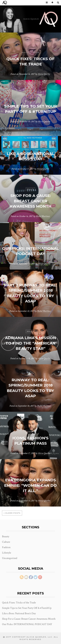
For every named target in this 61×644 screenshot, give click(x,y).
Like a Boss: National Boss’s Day (19, 613)
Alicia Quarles (44, 74)
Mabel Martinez (43, 216)
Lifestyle (7, 553)
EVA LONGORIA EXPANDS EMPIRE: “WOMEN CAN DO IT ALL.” (31, 485)
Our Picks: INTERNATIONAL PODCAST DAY (27, 624)
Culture (30, 100)
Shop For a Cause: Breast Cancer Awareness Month (31, 201)
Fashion (35, 52)
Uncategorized (10, 558)
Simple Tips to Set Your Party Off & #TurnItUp (27, 608)
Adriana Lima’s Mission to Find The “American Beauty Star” (31, 343)
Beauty (25, 52)
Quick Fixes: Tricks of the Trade (19, 603)
